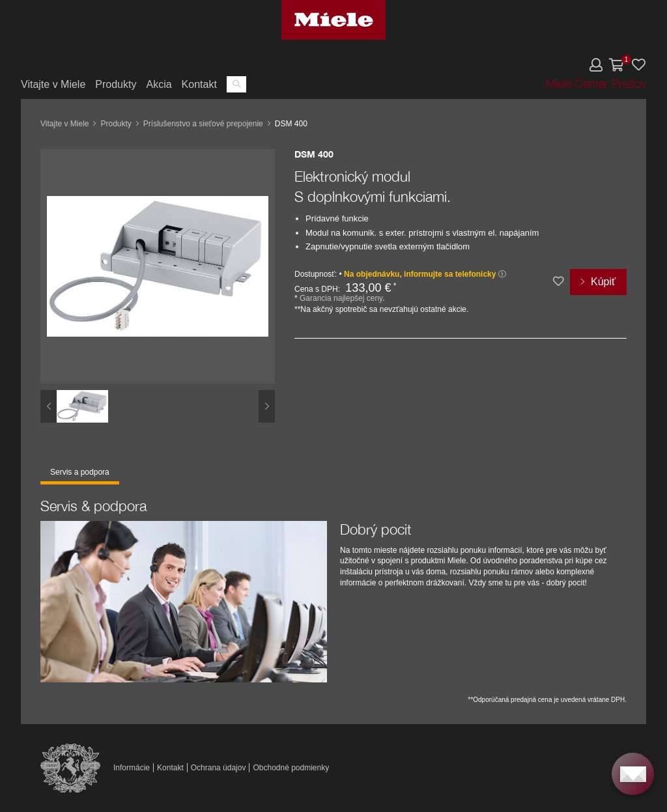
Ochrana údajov (219, 768)
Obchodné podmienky (291, 768)
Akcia (159, 84)
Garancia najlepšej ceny (341, 298)
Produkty (116, 84)
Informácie (132, 768)
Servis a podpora (80, 472)
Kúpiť (603, 282)
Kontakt (199, 84)
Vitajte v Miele (53, 84)
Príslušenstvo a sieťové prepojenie (203, 124)
